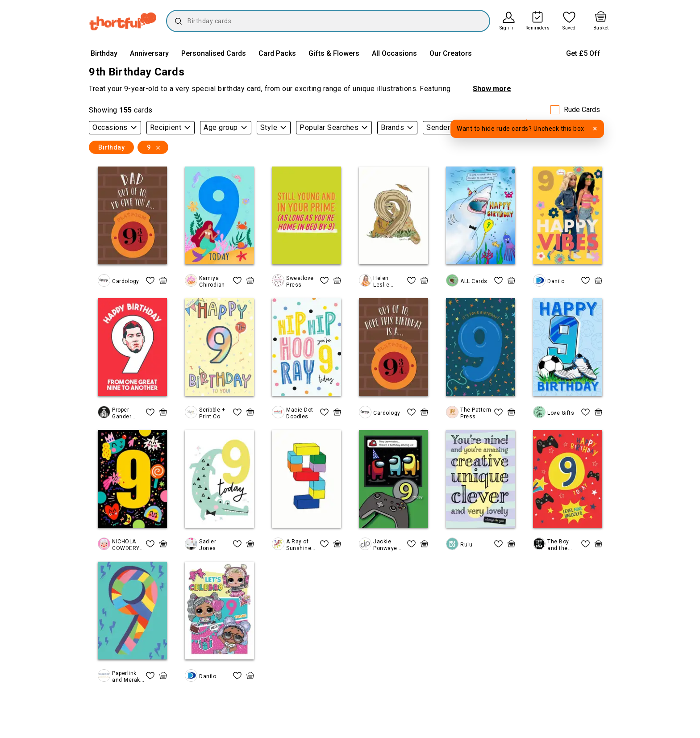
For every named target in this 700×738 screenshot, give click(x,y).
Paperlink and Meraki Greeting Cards (127, 677)
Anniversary (149, 53)
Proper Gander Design (122, 413)
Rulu (466, 545)
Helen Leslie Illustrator (386, 281)
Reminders (538, 28)
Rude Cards (582, 110)
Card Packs (277, 53)
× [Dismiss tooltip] (595, 128)
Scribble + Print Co (212, 413)
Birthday (104, 53)
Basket (601, 28)
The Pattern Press (476, 413)
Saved (569, 28)
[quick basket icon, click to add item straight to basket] (163, 280)
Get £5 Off (583, 53)
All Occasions (394, 53)
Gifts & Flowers (334, 53)
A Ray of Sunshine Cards (299, 545)
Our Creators (451, 53)
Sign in (507, 28)
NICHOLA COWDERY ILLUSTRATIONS (127, 545)
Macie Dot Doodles (300, 413)
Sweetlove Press (300, 281)
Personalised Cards (214, 53)
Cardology (126, 281)
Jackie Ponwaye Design (385, 545)
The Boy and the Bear (558, 545)
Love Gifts (561, 413)
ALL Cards (474, 281)
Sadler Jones (208, 545)
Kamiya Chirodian (212, 281)
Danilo (556, 281)
